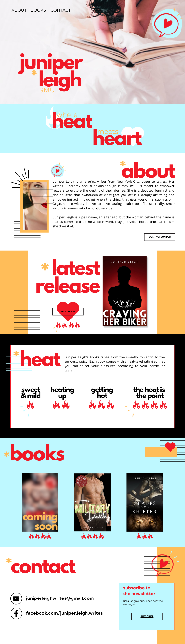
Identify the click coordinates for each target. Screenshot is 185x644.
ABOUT (19, 10)
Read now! (68, 313)
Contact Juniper (160, 238)
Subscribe (147, 617)
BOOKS (38, 10)
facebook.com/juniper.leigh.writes (64, 615)
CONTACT (61, 10)
